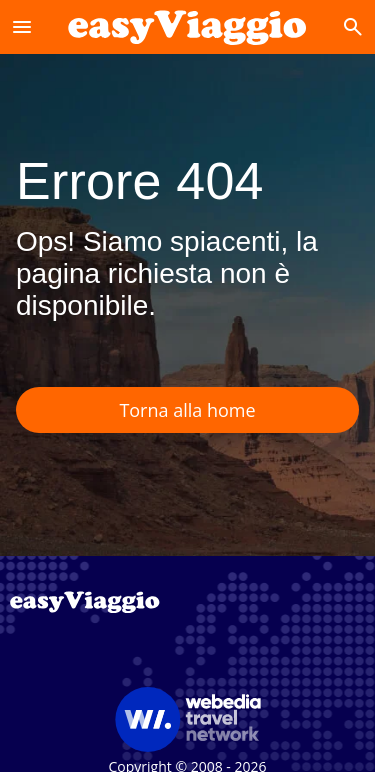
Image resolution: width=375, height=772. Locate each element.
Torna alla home (187, 410)
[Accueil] (187, 26)
